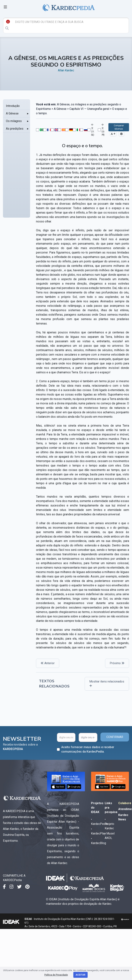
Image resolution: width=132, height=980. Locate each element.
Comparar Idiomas (119, 127)
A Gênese (12, 113)
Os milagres (14, 121)
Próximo (117, 663)
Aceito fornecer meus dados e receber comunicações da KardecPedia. (88, 749)
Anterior (48, 663)
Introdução (13, 106)
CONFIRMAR (115, 737)
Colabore (125, 803)
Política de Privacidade (56, 975)
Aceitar (80, 975)
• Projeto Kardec (109, 824)
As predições (15, 129)
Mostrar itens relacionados (107, 684)
